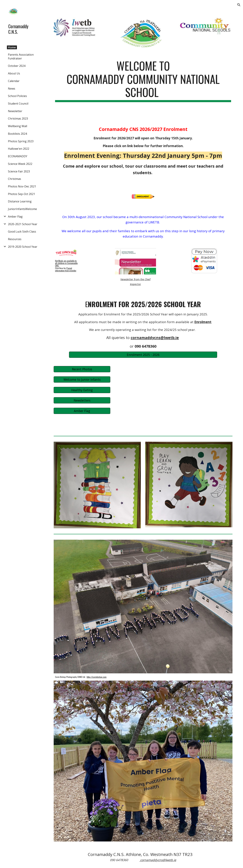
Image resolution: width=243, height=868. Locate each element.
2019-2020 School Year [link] (23, 247)
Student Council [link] (18, 104)
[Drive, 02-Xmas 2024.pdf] (158, 398)
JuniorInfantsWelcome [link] (22, 209)
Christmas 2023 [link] (18, 119)
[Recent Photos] (82, 369)
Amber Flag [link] (15, 217)
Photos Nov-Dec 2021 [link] (22, 186)
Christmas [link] (14, 179)
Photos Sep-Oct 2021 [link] (21, 194)
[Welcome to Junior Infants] (82, 380)
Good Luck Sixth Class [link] (22, 232)
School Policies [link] (17, 96)
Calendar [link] (14, 81)
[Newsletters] (82, 400)
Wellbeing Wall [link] (18, 126)
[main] (143, 81)
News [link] (12, 89)
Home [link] (12, 47)
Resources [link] (15, 239)
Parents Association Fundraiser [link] (21, 57)
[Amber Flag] (82, 411)
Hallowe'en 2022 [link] (19, 149)
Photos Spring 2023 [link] (21, 141)
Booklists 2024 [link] (17, 134)
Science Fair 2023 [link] (19, 171)
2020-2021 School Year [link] (23, 224)
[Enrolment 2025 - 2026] (143, 355)
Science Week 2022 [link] (20, 164)
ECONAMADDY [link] (18, 156)
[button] (239, 5)
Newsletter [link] (15, 111)
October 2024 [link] (17, 66)
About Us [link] (14, 73)
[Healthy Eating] (82, 390)
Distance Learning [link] (20, 201)
